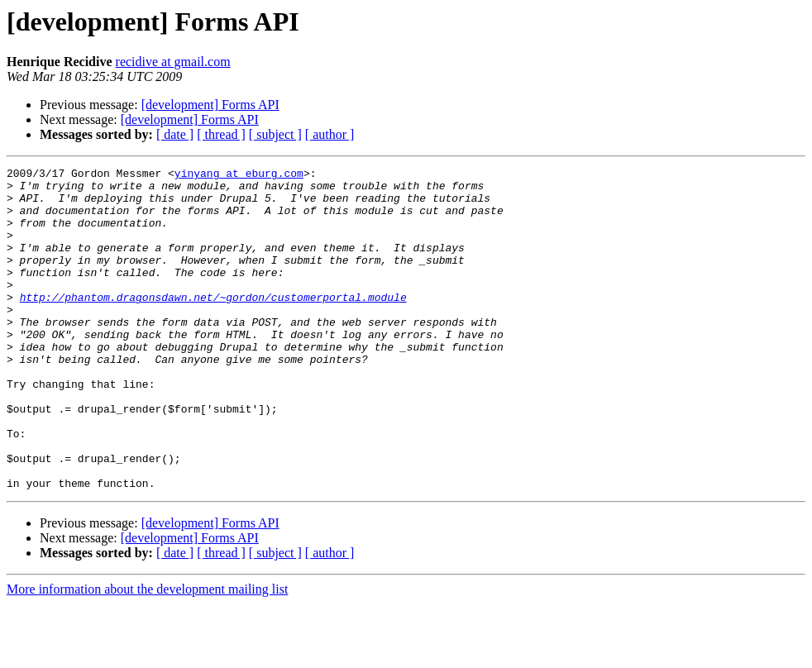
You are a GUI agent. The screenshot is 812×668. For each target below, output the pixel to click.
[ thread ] (221, 134)
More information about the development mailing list (147, 654)
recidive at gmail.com (173, 62)
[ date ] (175, 134)
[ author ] (330, 134)
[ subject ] (275, 134)
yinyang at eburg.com (239, 175)
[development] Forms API (210, 105)
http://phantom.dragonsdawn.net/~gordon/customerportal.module (213, 324)
